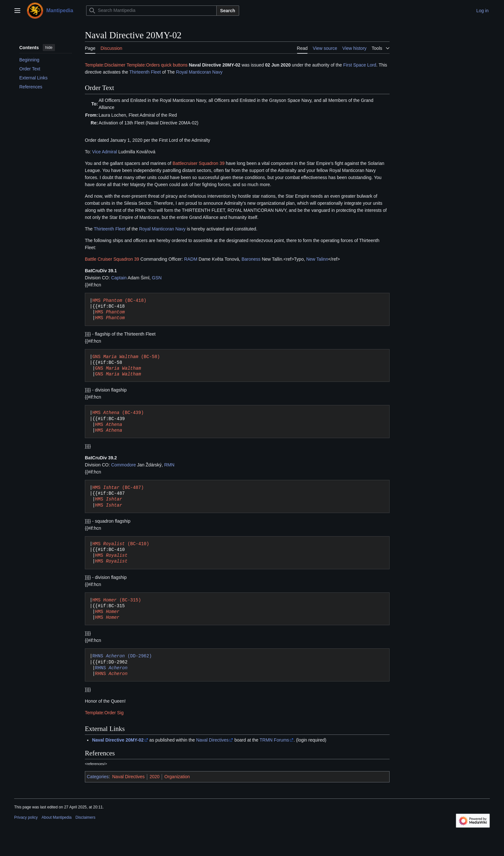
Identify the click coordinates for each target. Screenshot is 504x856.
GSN (157, 278)
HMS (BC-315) (117, 600)
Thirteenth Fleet (145, 72)
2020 (154, 777)
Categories (98, 777)
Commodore (124, 465)
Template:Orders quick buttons (157, 65)
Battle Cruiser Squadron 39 (112, 259)
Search (228, 11)
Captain (119, 278)
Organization (177, 777)
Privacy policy (26, 817)
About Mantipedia (56, 817)
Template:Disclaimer (105, 65)
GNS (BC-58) (126, 357)
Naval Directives (212, 740)
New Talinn (317, 259)
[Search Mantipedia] (151, 11)
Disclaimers (85, 817)
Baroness (251, 259)
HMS (110, 312)
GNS (118, 368)
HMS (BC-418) (119, 300)
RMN (169, 465)
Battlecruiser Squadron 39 (199, 163)
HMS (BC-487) (118, 487)
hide (49, 48)
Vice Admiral (105, 152)
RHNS (111, 668)
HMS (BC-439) (118, 413)
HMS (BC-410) (121, 544)
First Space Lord (360, 65)
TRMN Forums (274, 740)
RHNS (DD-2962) (122, 656)
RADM (191, 259)
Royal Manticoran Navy (199, 72)
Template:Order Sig (104, 713)
